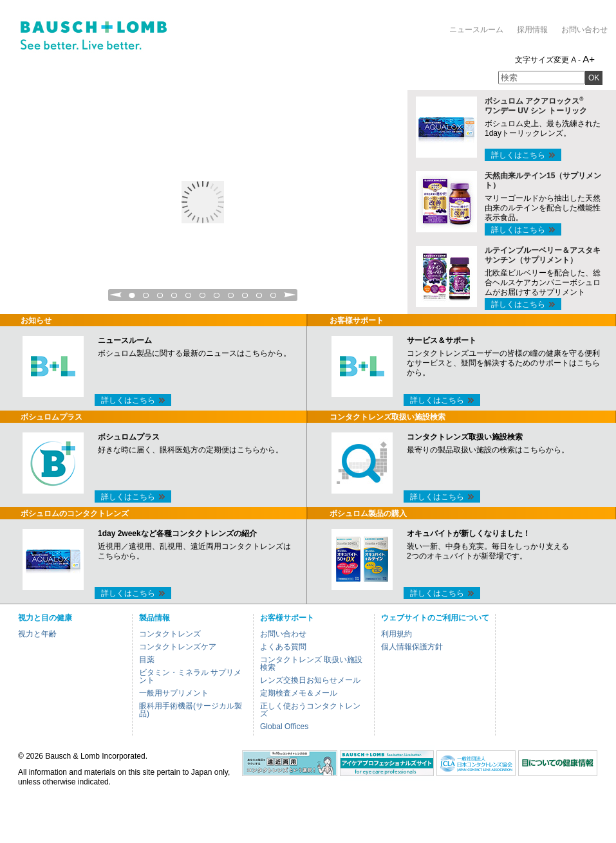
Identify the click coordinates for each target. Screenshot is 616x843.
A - (576, 60)
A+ (589, 59)
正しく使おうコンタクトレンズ (310, 710)
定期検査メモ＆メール (299, 693)
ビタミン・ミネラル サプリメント (190, 676)
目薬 (147, 660)
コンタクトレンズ (170, 634)
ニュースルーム (476, 30)
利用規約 (397, 634)
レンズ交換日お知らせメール (310, 680)
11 (274, 299)
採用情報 (532, 30)
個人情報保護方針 (412, 647)
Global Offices (284, 727)
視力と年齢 (37, 634)
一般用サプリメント (174, 693)
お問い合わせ (584, 30)
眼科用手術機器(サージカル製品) (191, 710)
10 (259, 299)
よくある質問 (283, 647)
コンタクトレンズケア (178, 647)
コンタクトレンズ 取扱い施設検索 (311, 663)
